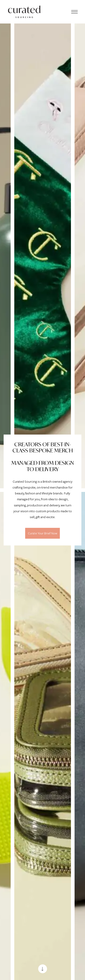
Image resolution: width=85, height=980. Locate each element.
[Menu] (74, 12)
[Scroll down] (42, 969)
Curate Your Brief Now (42, 533)
